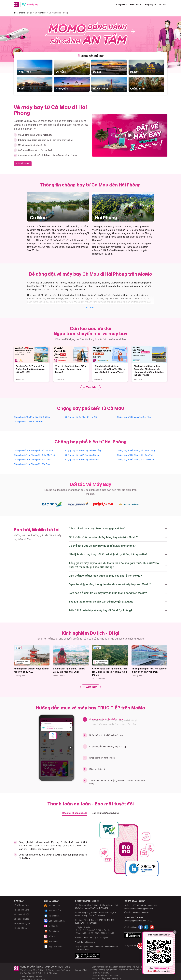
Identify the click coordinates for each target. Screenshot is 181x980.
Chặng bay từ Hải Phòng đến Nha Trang (136, 450)
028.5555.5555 (83, 950)
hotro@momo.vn (89, 942)
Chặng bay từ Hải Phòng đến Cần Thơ (135, 455)
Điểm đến (136, 5)
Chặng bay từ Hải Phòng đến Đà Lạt (82, 455)
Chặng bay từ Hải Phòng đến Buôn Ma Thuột (35, 455)
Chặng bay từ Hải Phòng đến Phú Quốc (32, 460)
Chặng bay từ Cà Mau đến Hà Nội (81, 417)
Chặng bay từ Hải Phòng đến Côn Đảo (32, 464)
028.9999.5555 (111, 947)
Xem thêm (91, 308)
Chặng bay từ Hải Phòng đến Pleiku (82, 460)
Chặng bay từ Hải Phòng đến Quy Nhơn (136, 460)
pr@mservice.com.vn (140, 921)
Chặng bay (121, 5)
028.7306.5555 (96, 947)
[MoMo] (15, 13)
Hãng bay (150, 5)
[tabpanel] (90, 76)
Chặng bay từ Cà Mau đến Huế (28, 422)
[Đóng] (175, 932)
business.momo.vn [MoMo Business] (141, 912)
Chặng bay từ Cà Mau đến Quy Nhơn (134, 417)
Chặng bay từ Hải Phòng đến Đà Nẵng (83, 450)
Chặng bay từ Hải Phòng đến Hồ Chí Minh (34, 450)
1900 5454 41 (89, 938)
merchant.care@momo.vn (142, 909)
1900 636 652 (145, 905)
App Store (133, 935)
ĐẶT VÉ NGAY (23, 164)
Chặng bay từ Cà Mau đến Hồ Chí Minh (32, 417)
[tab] (91, 56)
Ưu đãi (162, 5)
